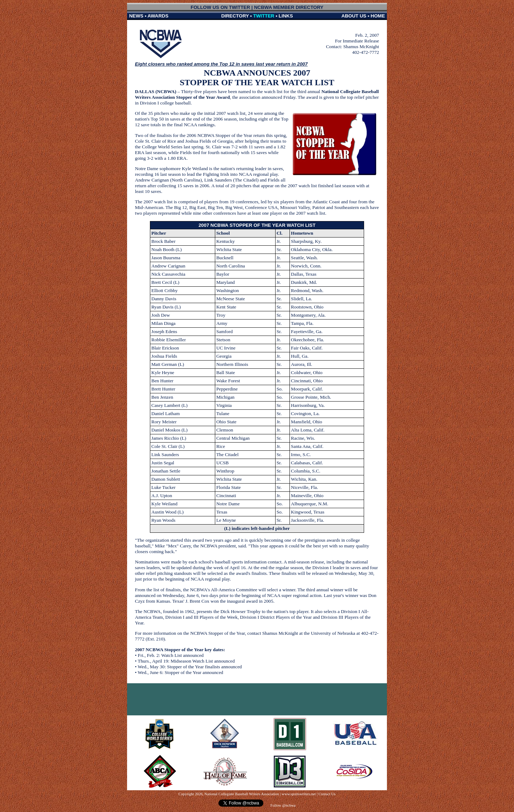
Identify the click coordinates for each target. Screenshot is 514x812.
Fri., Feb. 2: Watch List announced (171, 655)
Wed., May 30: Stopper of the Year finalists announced (190, 667)
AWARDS (158, 16)
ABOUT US (354, 16)
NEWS (136, 16)
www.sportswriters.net (299, 794)
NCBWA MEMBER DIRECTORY (289, 7)
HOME (378, 16)
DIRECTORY (235, 16)
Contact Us (327, 794)
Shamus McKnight (361, 47)
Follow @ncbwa (283, 805)
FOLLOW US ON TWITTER (220, 7)
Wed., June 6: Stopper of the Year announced (181, 672)
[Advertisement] (257, 699)
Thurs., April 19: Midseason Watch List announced (186, 661)
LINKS (286, 16)
